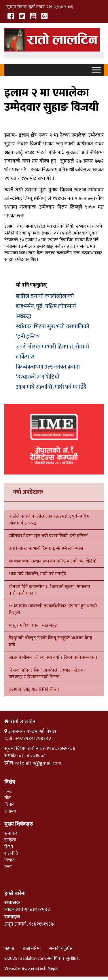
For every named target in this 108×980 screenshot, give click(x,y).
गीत (7, 798)
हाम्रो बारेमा (32, 948)
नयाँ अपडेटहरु (28, 492)
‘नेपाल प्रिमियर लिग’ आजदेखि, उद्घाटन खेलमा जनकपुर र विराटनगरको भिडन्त (47, 674)
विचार (9, 805)
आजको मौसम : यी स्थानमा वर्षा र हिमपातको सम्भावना (53, 658)
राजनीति (11, 854)
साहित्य (10, 811)
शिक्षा (9, 847)
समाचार (11, 833)
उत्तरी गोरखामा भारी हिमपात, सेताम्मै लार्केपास (46, 549)
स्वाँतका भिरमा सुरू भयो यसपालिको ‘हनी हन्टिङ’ (48, 536)
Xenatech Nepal (43, 969)
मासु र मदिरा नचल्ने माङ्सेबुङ (33, 625)
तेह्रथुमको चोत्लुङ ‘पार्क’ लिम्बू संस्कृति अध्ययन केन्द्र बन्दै (50, 641)
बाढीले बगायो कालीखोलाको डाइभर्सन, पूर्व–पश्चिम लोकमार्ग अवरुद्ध (46, 306)
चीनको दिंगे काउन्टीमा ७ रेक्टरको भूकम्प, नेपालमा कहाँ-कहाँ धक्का (49, 590)
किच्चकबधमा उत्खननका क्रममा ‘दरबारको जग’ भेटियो (48, 372)
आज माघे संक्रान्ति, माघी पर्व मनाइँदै (51, 387)
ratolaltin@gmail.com (38, 763)
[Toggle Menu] (96, 70)
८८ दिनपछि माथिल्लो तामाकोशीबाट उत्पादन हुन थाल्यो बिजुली (53, 609)
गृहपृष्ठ (9, 948)
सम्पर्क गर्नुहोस (61, 948)
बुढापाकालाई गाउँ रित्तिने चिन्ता (34, 690)
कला (8, 791)
